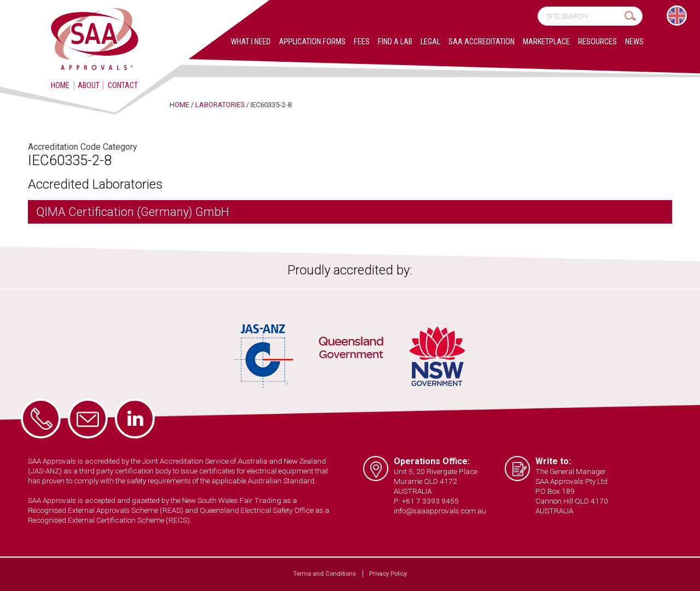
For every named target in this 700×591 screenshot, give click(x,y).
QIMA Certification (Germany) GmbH (133, 212)
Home (60, 85)
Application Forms (312, 42)
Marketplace (546, 42)
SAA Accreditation (482, 42)
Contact (123, 85)
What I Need (251, 42)
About (89, 85)
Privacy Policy (388, 574)
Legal (430, 42)
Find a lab (395, 42)
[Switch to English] (677, 16)
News (634, 42)
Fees (362, 42)
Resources (597, 42)
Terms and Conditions (325, 574)
